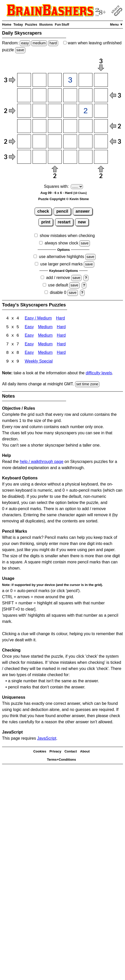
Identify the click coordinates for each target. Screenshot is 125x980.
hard (53, 43)
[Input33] (55, 111)
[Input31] (24, 111)
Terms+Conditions (61, 760)
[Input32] (39, 111)
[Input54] (70, 141)
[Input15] (86, 80)
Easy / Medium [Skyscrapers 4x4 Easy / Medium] (38, 319)
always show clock (61, 243)
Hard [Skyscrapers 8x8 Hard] (61, 353)
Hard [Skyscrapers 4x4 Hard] (61, 319)
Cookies (40, 752)
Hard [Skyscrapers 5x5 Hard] (61, 327)
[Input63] (55, 157)
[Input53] (55, 141)
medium (39, 43)
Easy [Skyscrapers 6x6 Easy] (29, 336)
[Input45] (86, 126)
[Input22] (39, 95)
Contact (71, 752)
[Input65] (86, 157)
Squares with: (56, 186)
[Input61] (24, 157)
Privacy (55, 752)
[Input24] (70, 95)
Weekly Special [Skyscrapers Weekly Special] (39, 362)
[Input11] (24, 80)
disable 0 (58, 292)
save (20, 50)
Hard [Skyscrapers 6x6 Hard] (61, 336)
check (43, 211)
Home (7, 24)
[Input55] (86, 141)
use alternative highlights (61, 257)
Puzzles (31, 24)
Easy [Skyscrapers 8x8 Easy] (29, 353)
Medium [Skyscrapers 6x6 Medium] (45, 336)
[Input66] (101, 157)
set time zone (87, 385)
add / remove (58, 278)
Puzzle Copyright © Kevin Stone (63, 199)
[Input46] (101, 126)
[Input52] (39, 141)
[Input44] (70, 126)
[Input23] (55, 95)
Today (18, 24)
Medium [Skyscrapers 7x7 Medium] (45, 345)
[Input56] (101, 141)
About (85, 752)
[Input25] (86, 95)
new (82, 222)
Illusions (46, 24)
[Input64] (70, 157)
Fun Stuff (62, 24)
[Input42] (39, 126)
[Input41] (24, 126)
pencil (62, 211)
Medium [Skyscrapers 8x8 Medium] (45, 353)
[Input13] (55, 80)
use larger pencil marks (61, 264)
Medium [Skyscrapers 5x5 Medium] (45, 327)
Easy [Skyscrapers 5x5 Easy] (29, 327)
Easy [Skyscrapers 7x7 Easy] (29, 345)
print (46, 222)
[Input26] (101, 95)
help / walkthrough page (41, 462)
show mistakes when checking (67, 236)
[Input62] (39, 157)
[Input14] (70, 80)
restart (64, 222)
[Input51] (24, 141)
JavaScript (47, 739)
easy (25, 43)
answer (83, 211)
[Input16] (101, 80)
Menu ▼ (117, 24)
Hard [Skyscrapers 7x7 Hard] (61, 345)
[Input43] (55, 126)
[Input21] (24, 95)
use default (58, 285)
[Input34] (70, 111)
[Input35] (86, 111)
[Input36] (101, 111)
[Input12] (39, 80)
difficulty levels (99, 373)
